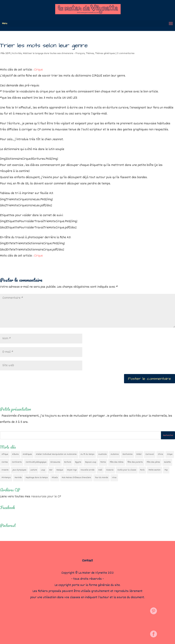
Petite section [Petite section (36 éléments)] (155, 470)
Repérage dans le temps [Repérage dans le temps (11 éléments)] (37, 478)
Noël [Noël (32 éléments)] (100, 470)
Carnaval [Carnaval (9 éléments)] (150, 454)
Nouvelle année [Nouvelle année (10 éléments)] (87, 470)
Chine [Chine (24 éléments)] (160, 454)
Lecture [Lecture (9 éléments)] (34, 470)
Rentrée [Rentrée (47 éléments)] (18, 478)
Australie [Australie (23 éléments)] (102, 454)
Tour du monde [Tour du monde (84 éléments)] (101, 478)
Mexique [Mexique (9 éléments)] (60, 470)
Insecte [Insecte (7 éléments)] (5, 470)
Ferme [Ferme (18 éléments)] (103, 462)
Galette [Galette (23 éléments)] (167, 462)
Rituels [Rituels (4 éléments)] (55, 478)
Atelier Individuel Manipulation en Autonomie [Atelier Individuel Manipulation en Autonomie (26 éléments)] (56, 454)
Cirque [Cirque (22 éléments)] (170, 454)
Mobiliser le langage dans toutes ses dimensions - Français (54, 53)
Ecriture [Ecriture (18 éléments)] (68, 462)
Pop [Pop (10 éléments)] (166, 470)
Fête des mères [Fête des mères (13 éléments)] (117, 462)
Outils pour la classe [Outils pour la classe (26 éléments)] (127, 470)
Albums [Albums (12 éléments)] (15, 454)
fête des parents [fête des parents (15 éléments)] (135, 462)
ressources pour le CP (46, 497)
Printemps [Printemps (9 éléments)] (6, 478)
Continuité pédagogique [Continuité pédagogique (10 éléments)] (36, 462)
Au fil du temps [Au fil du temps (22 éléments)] (87, 454)
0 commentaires (126, 53)
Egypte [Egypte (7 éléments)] (78, 462)
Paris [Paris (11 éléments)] (142, 470)
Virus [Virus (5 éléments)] (114, 478)
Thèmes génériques (105, 53)
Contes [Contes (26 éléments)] (5, 462)
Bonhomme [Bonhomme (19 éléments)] (128, 454)
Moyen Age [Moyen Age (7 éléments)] (72, 470)
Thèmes (90, 53)
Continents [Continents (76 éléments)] (17, 462)
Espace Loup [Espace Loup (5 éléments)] (91, 462)
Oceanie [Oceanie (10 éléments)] (110, 470)
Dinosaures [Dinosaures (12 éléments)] (55, 462)
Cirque (38, 70)
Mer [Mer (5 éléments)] (51, 470)
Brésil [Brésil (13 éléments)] (139, 454)
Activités (17, 53)
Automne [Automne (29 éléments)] (115, 454)
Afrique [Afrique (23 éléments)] (5, 454)
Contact (87, 561)
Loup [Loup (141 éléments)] (43, 470)
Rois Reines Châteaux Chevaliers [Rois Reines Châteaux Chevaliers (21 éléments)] (76, 478)
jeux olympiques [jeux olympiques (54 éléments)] (19, 470)
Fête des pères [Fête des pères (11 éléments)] (153, 462)
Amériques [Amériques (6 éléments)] (27, 454)
